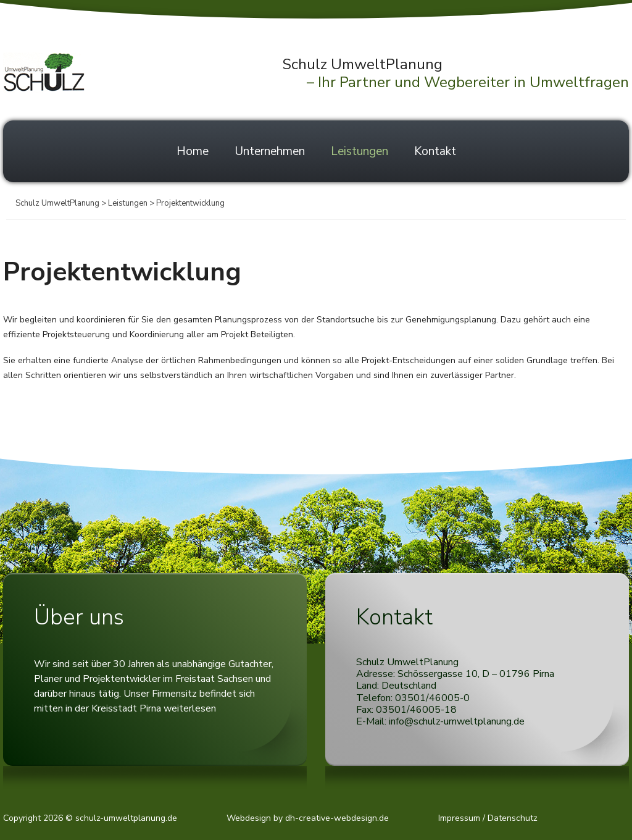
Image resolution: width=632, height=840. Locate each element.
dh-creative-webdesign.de (337, 818)
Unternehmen (270, 151)
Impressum (459, 818)
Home (193, 151)
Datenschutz (513, 818)
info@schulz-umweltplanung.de (457, 721)
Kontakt (435, 151)
